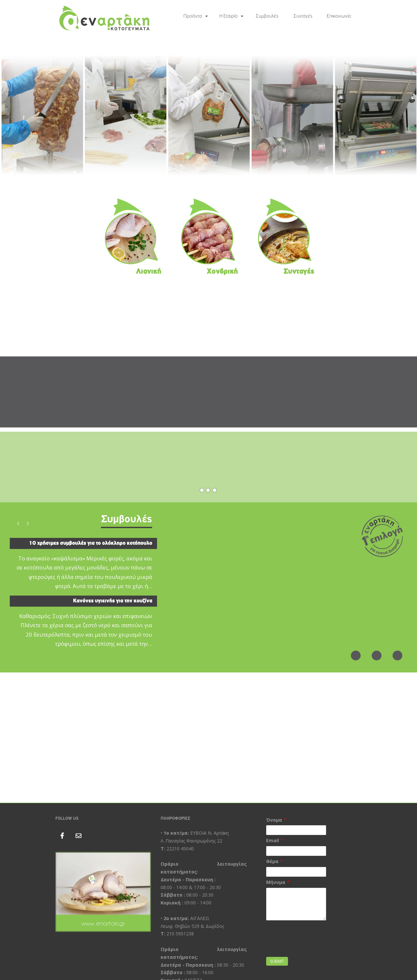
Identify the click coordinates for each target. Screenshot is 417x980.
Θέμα (272, 861)
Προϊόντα (193, 16)
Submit (277, 961)
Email (273, 840)
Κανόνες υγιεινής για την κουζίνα (113, 601)
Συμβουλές (267, 16)
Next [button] (28, 523)
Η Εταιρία (228, 16)
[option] (83, 596)
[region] (208, 115)
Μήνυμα (276, 882)
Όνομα (274, 820)
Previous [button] (18, 523)
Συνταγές (303, 16)
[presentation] (316, 943)
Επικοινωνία (339, 16)
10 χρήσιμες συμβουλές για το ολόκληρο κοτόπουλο (90, 543)
